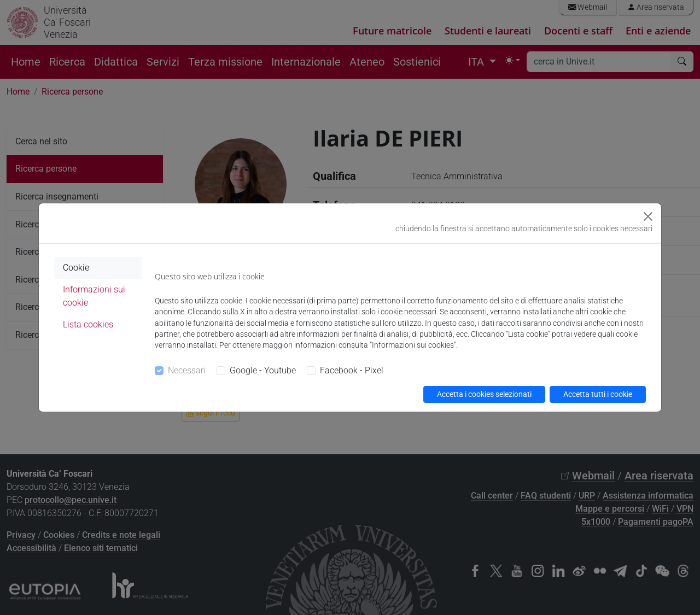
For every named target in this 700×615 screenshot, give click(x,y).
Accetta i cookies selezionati (484, 394)
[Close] (648, 216)
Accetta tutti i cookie (598, 394)
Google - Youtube (263, 370)
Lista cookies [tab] (88, 324)
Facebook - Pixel (352, 370)
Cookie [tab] (76, 268)
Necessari (187, 370)
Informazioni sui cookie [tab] (94, 296)
